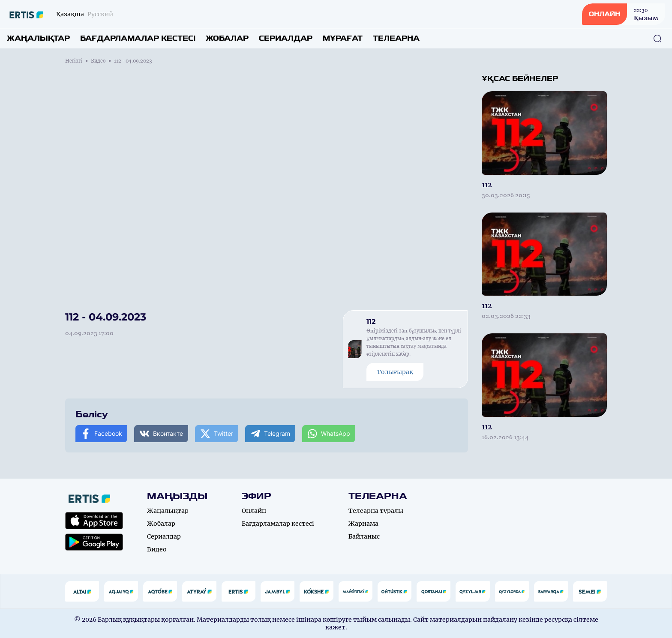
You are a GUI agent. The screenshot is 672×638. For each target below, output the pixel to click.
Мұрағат (343, 38)
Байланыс (364, 536)
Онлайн (254, 511)
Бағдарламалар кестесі (138, 38)
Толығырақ (395, 372)
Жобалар (227, 38)
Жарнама (363, 524)
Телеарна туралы (376, 511)
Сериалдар (286, 38)
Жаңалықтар (38, 38)
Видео (98, 61)
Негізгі (74, 61)
